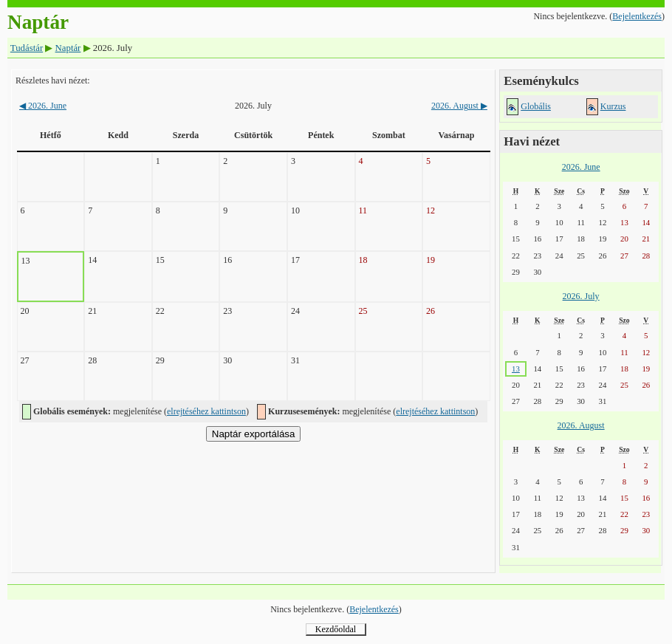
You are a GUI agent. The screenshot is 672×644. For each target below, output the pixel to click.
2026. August (459, 106)
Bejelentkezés (637, 16)
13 (516, 369)
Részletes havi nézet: (53, 80)
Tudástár (27, 48)
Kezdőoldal (336, 629)
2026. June (43, 106)
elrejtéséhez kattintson (206, 411)
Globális (536, 106)
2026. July (581, 296)
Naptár (68, 48)
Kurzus (613, 106)
